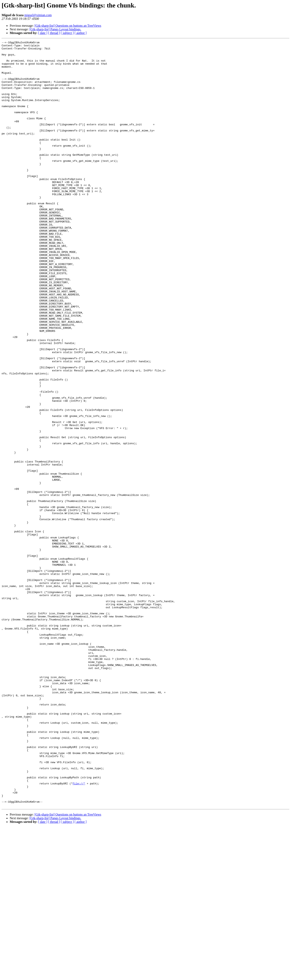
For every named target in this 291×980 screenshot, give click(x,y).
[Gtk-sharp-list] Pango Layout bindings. (55, 29)
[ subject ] (67, 33)
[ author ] (81, 33)
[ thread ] (54, 33)
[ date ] (43, 33)
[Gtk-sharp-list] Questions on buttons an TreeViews (68, 26)
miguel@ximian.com (38, 15)
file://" (79, 932)
